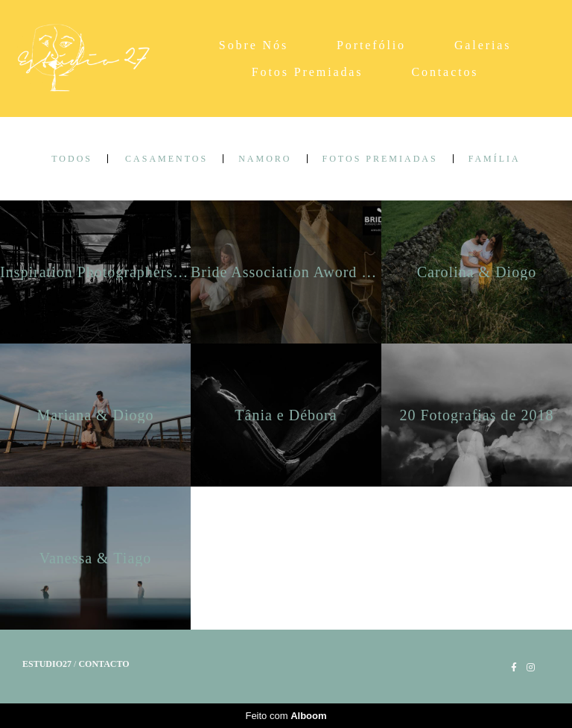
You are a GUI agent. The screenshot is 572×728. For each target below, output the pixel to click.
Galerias (483, 45)
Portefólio (371, 45)
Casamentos (166, 159)
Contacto (104, 664)
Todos (72, 159)
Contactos (445, 72)
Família (495, 159)
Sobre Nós (254, 45)
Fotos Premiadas (308, 72)
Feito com (286, 716)
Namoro (265, 159)
